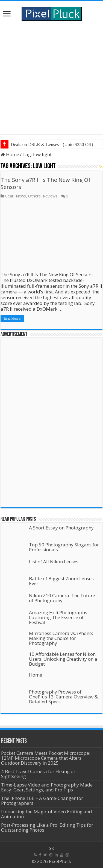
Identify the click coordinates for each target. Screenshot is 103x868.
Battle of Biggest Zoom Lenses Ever (61, 581)
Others (34, 196)
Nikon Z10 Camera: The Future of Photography (62, 598)
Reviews (50, 196)
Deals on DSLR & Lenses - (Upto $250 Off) (52, 145)
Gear (9, 196)
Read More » (12, 319)
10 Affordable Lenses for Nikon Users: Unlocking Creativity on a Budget (63, 659)
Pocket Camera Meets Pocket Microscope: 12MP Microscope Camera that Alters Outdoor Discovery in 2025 (46, 758)
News (21, 196)
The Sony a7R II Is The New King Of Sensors (45, 183)
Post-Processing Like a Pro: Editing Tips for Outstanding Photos (47, 827)
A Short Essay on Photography (61, 528)
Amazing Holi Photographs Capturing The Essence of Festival (58, 617)
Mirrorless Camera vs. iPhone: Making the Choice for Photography (61, 638)
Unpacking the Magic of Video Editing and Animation (47, 814)
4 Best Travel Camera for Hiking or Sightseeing (38, 774)
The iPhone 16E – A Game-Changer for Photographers (42, 801)
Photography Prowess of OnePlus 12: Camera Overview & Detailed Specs (63, 697)
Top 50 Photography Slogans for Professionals (64, 547)
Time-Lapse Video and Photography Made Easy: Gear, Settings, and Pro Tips (47, 787)
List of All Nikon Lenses (54, 562)
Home (10, 154)
